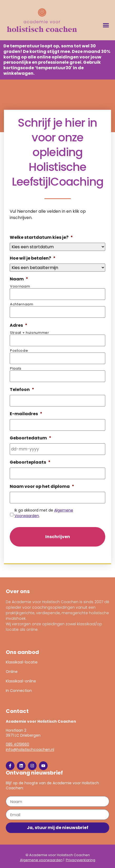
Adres (19, 326)
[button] (106, 25)
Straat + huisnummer (30, 333)
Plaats (16, 368)
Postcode (19, 351)
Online (12, 672)
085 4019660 (17, 744)
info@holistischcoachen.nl (30, 750)
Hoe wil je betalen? (33, 258)
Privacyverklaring (81, 860)
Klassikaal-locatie (22, 662)
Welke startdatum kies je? (41, 238)
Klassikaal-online (21, 681)
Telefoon (22, 390)
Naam (19, 279)
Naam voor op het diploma (42, 487)
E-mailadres (26, 414)
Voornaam (20, 286)
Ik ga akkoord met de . (44, 513)
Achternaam (22, 304)
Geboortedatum (31, 438)
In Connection (19, 691)
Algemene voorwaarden (41, 860)
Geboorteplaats (30, 462)
